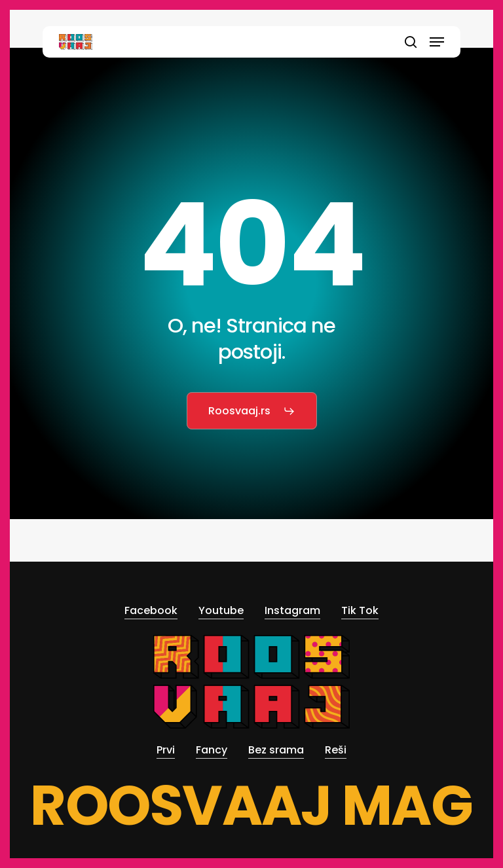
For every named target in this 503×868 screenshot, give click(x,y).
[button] (437, 42)
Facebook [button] (151, 610)
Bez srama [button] (276, 750)
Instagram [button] (292, 610)
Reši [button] (336, 750)
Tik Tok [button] (360, 610)
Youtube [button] (221, 610)
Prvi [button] (166, 750)
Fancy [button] (212, 750)
